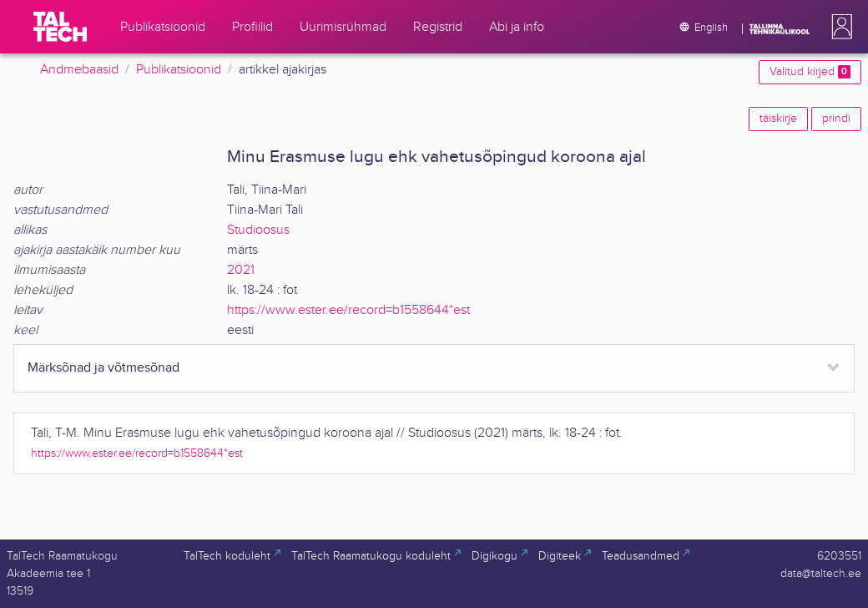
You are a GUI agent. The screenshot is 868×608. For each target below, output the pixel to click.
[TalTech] (60, 27)
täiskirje (778, 119)
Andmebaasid (79, 70)
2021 (241, 270)
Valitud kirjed (810, 72)
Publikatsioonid (179, 70)
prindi (836, 119)
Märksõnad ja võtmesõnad (103, 368)
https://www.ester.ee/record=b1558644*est (348, 310)
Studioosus (258, 230)
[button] (839, 27)
